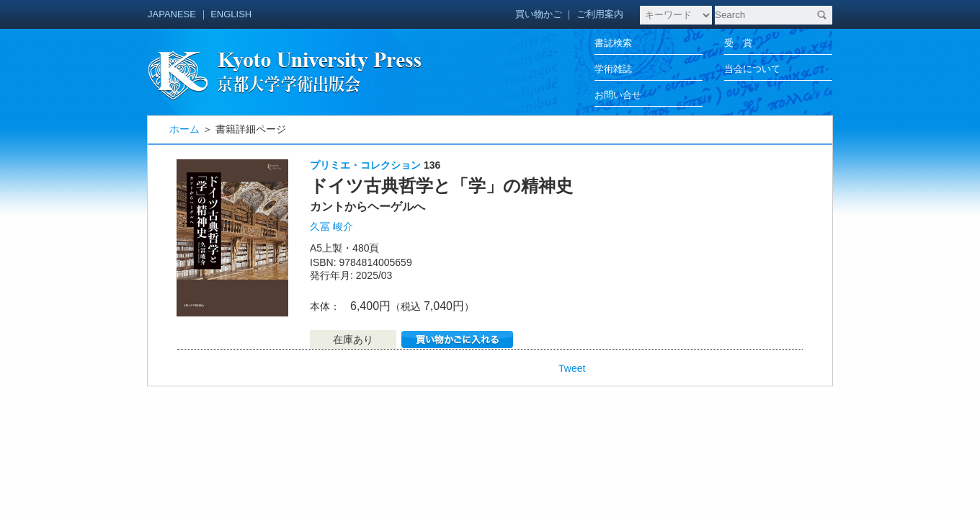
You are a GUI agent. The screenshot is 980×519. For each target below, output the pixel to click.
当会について (752, 69)
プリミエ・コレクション (365, 165)
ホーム (184, 129)
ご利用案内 (600, 14)
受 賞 (738, 43)
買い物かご (539, 14)
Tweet (572, 368)
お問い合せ (618, 95)
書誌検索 (613, 43)
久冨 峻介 (331, 226)
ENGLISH (231, 14)
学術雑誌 (613, 69)
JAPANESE (172, 14)
